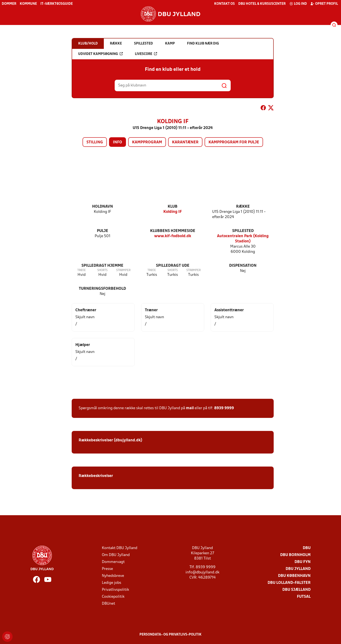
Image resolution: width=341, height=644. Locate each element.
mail (190, 408)
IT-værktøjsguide (57, 4)
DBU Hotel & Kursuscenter (262, 4)
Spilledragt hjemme (102, 266)
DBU (307, 548)
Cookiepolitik (113, 597)
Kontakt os (224, 4)
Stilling (95, 142)
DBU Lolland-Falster (289, 583)
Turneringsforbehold (102, 289)
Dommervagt (113, 562)
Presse (107, 569)
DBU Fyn (303, 562)
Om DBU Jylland (116, 555)
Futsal (304, 597)
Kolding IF (173, 212)
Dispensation (243, 266)
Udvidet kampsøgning (100, 54)
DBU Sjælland (296, 590)
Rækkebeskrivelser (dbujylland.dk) (110, 440)
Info (118, 142)
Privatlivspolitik (115, 590)
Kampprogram (147, 142)
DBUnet (108, 604)
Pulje (103, 231)
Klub (173, 207)
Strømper (123, 270)
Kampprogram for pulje (234, 142)
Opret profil (324, 4)
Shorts (102, 270)
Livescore (146, 54)
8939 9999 (224, 408)
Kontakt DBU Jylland (120, 548)
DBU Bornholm (295, 555)
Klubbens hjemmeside (173, 231)
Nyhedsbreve (113, 576)
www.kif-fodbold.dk (173, 236)
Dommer (9, 4)
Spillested (243, 231)
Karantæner (185, 142)
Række (243, 207)
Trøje (82, 270)
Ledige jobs (112, 583)
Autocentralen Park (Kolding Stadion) (243, 239)
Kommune (28, 4)
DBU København (294, 576)
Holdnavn (103, 207)
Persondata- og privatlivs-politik (170, 635)
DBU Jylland (298, 569)
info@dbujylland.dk (202, 572)
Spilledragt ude (173, 266)
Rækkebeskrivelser (96, 476)
